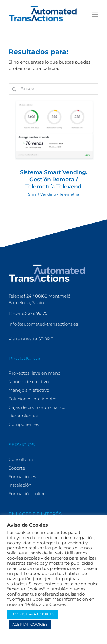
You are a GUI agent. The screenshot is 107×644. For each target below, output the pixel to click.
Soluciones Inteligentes (33, 399)
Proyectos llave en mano (35, 373)
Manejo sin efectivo (29, 390)
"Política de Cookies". (46, 604)
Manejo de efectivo (29, 382)
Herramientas (23, 416)
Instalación (20, 485)
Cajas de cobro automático (37, 407)
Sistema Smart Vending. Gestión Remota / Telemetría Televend (54, 179)
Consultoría (21, 459)
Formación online (27, 494)
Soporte (17, 468)
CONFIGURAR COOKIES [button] (33, 614)
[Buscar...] (53, 89)
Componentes (24, 424)
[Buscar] (14, 89)
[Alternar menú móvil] (95, 15)
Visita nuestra (31, 339)
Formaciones (22, 477)
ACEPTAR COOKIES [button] (30, 624)
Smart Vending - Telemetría (54, 194)
